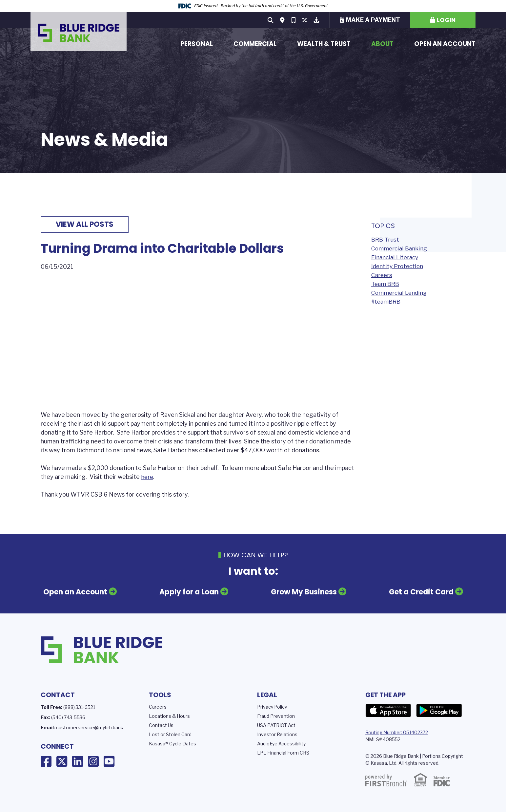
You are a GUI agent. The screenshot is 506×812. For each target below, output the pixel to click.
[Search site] (271, 20)
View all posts (85, 224)
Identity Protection (398, 266)
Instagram (93, 761)
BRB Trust (386, 239)
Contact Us (161, 725)
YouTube (109, 761)
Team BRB (386, 284)
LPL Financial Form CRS (283, 752)
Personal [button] (197, 44)
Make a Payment (373, 20)
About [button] (382, 44)
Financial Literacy (395, 257)
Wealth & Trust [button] (324, 44)
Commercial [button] (255, 44)
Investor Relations (277, 734)
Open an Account (445, 44)
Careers (382, 275)
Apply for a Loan (190, 592)
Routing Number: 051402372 (397, 732)
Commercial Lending (400, 293)
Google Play (439, 710)
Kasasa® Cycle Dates (172, 743)
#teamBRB (387, 301)
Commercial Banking (400, 248)
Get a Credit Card (418, 592)
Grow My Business (303, 592)
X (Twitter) (62, 761)
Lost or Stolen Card (170, 734)
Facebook (46, 761)
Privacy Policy (272, 706)
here (147, 477)
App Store (388, 710)
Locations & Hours (169, 715)
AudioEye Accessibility (281, 743)
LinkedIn (78, 761)
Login (446, 20)
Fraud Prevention (276, 715)
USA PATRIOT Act (276, 725)
